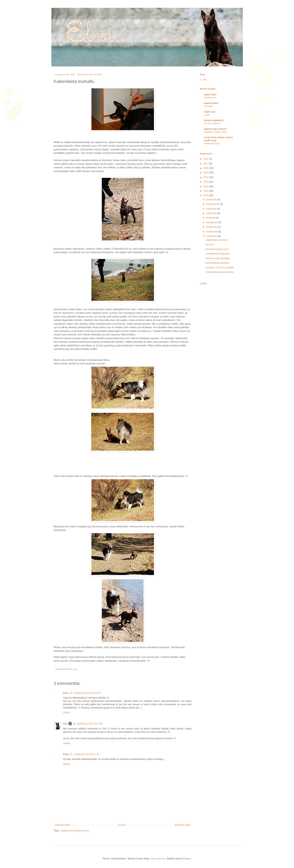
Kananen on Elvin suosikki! (219, 268)
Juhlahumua (210, 98)
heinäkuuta (212, 222)
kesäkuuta (212, 227)
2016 (206, 168)
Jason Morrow (158, 859)
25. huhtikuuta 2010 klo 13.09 (85, 693)
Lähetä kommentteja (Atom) (74, 831)
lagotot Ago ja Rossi (215, 129)
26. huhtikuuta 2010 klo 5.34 (88, 724)
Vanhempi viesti (182, 825)
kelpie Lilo (210, 112)
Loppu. (207, 115)
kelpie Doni (210, 95)
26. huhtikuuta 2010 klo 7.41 (84, 754)
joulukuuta (212, 200)
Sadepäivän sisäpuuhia (218, 254)
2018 (206, 159)
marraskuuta (213, 204)
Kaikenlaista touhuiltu (217, 240)
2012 (206, 186)
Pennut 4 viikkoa (212, 123)
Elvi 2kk (210, 245)
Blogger (187, 859)
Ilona (66, 693)
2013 (206, 182)
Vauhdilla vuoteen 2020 (215, 132)
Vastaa (67, 712)
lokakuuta (211, 209)
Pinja (66, 754)
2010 (206, 195)
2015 (206, 173)
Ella (65, 724)
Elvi (205, 80)
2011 (206, 191)
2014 (206, 177)
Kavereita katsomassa (217, 249)
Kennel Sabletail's (214, 120)
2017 (206, 164)
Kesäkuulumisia (212, 143)
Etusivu (122, 825)
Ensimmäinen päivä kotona (220, 272)
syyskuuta (212, 213)
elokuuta (211, 218)
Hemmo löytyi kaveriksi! (218, 258)
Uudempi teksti (62, 825)
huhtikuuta (212, 236)
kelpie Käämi (211, 103)
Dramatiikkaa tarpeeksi (217, 263)
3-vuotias (208, 106)
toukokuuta (212, 232)
